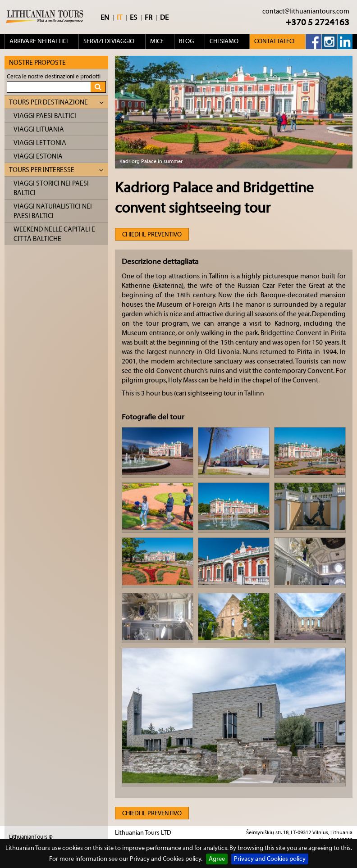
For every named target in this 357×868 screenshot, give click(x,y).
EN (105, 18)
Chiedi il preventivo (152, 235)
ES (133, 18)
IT (119, 18)
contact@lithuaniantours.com (306, 11)
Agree (217, 859)
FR (149, 18)
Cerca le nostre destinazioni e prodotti (54, 76)
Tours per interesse (56, 170)
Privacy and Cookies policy (270, 859)
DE (164, 18)
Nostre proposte (37, 63)
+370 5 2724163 (318, 22)
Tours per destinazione (56, 102)
